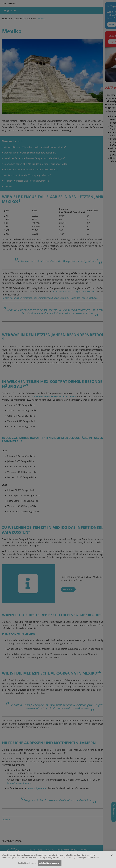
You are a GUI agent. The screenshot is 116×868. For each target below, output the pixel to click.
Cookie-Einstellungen (27, 863)
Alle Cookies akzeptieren (50, 863)
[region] (58, 860)
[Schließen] (112, 855)
